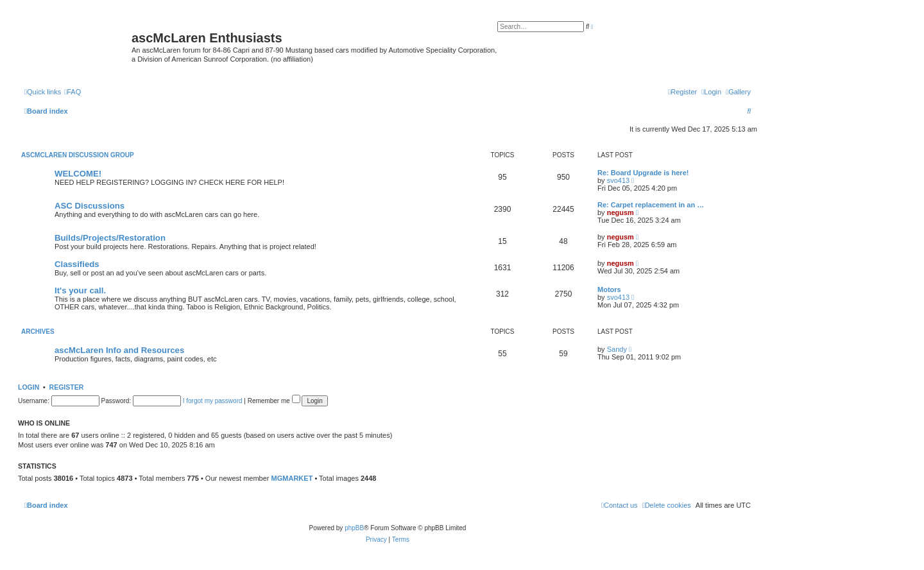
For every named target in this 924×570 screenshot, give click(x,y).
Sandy (617, 349)
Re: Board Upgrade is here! (643, 173)
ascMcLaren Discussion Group (78, 155)
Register (67, 387)
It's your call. (80, 290)
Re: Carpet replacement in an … (651, 205)
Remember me (274, 401)
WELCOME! (78, 174)
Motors (609, 289)
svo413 (618, 180)
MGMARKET (292, 478)
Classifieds (77, 264)
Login (29, 387)
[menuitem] (738, 92)
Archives (38, 332)
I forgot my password (213, 401)
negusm (620, 212)
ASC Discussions (90, 206)
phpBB (354, 528)
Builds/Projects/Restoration (110, 238)
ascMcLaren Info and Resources (119, 350)
